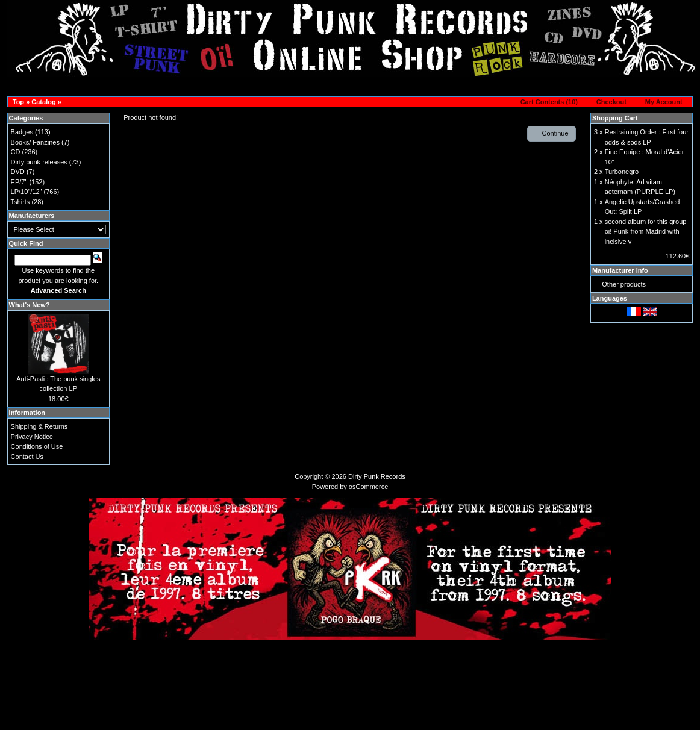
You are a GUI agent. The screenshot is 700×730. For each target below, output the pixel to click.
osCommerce (368, 487)
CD (16, 152)
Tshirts (20, 202)
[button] (545, 102)
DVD (18, 172)
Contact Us (27, 457)
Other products (624, 284)
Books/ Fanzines (35, 142)
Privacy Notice (32, 437)
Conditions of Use (37, 446)
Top (18, 102)
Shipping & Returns (39, 426)
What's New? (30, 305)
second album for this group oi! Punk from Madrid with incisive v (646, 232)
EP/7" (19, 182)
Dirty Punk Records (377, 476)
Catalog (43, 102)
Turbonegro (622, 172)
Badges (22, 132)
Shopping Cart (615, 118)
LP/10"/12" (27, 192)
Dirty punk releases (39, 162)
